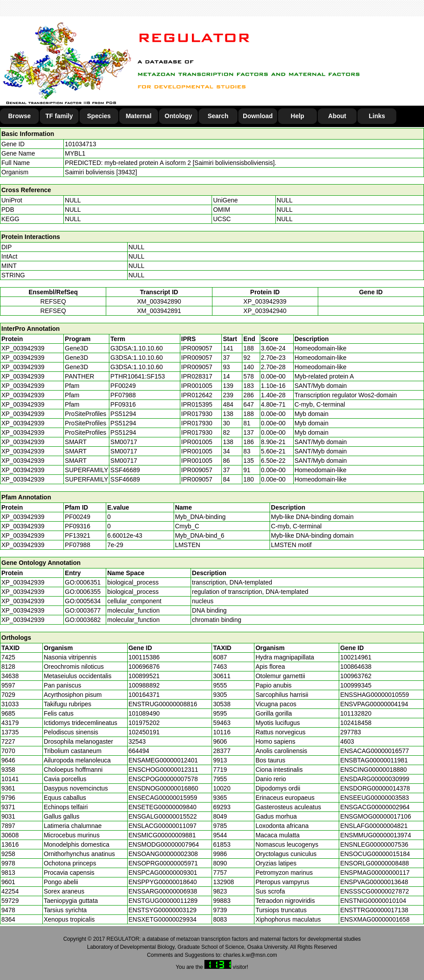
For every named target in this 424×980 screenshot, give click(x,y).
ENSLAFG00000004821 (374, 826)
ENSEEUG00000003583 (374, 798)
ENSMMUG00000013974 (376, 835)
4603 (347, 741)
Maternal (139, 116)
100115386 (144, 657)
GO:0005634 (83, 601)
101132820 (356, 713)
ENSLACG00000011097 (163, 826)
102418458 (356, 723)
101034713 (80, 144)
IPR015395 (197, 404)
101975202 (144, 723)
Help (297, 116)
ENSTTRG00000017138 (374, 910)
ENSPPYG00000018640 (163, 882)
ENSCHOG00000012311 (163, 770)
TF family (59, 116)
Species (99, 116)
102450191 (144, 732)
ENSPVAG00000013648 (374, 882)
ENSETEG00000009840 (163, 807)
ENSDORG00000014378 (375, 788)
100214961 (356, 657)
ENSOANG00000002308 (163, 854)
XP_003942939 (265, 301)
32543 (137, 741)
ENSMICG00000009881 (162, 835)
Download (258, 116)
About (337, 116)
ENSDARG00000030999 (375, 779)
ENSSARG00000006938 (163, 891)
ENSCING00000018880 (373, 770)
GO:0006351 (83, 582)
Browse (19, 116)
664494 (139, 751)
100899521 (144, 676)
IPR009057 (197, 348)
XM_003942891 (159, 311)
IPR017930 (197, 414)
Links (377, 116)
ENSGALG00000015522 (163, 816)
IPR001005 (197, 386)
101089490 (144, 713)
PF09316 (77, 526)
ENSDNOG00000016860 (163, 788)
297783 (351, 732)
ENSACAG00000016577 (374, 751)
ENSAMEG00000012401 (163, 760)
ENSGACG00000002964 (375, 807)
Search (218, 116)
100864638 (356, 667)
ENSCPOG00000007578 (163, 779)
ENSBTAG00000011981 (374, 760)
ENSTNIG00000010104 (373, 901)
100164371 (144, 695)
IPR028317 (197, 376)
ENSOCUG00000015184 (375, 854)
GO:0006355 (83, 592)
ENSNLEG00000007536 (374, 844)
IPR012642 (197, 395)
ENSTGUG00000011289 (163, 901)
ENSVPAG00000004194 (374, 704)
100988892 (144, 685)
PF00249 (77, 517)
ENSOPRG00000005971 (163, 863)
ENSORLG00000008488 (374, 863)
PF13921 (77, 535)
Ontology (178, 116)
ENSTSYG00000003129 (163, 910)
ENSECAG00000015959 (163, 798)
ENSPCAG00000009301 (163, 873)
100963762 (356, 676)
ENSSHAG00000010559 (374, 695)
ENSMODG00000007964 (164, 844)
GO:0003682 (83, 620)
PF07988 (77, 545)
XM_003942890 (159, 301)
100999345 (356, 685)
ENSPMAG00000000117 (375, 873)
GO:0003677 (83, 610)
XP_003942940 (265, 311)
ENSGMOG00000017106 (376, 816)
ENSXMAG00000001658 (375, 919)
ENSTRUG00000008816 (163, 704)
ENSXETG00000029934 (163, 919)
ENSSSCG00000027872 (374, 891)
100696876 (144, 667)
